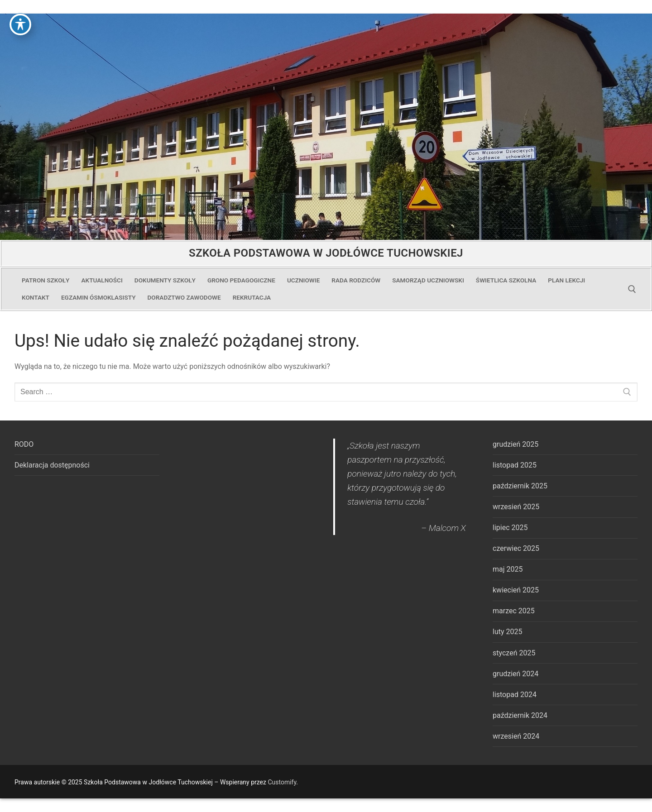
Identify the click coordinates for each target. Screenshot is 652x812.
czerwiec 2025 (516, 548)
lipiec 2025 (510, 528)
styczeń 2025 (514, 653)
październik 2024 (520, 715)
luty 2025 (507, 632)
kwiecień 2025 (516, 590)
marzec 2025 (514, 611)
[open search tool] (632, 289)
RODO (24, 444)
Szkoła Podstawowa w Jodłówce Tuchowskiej (326, 253)
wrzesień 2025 (516, 507)
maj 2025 (508, 569)
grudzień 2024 (515, 674)
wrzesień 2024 (516, 736)
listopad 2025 (515, 465)
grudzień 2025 (515, 444)
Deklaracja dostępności (52, 465)
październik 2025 (520, 486)
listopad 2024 (515, 695)
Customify (282, 782)
